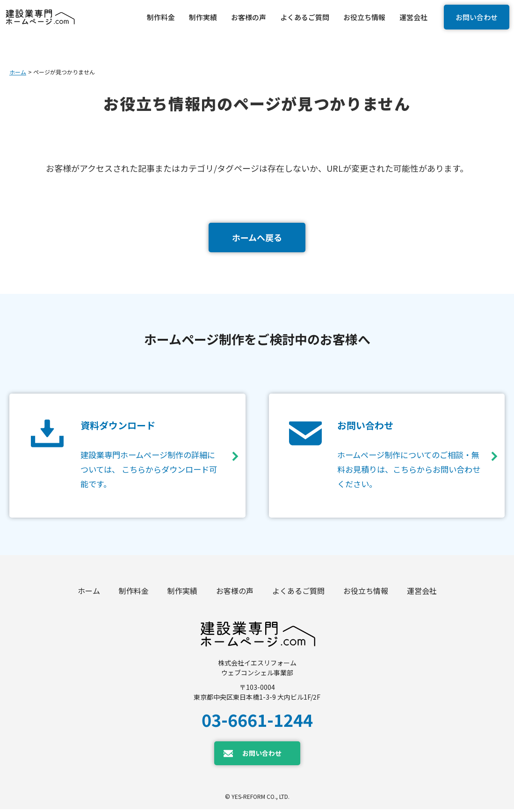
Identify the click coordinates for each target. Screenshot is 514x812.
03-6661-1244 (257, 722)
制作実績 (182, 593)
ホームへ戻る (257, 237)
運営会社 (422, 593)
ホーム (18, 72)
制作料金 (134, 593)
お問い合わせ (477, 17)
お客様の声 (235, 593)
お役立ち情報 (366, 593)
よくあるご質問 (298, 593)
